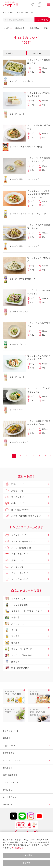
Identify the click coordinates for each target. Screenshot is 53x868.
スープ (10, 630)
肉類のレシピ (13, 503)
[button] (50, 731)
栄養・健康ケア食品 (16, 668)
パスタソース (13, 624)
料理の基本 (34, 28)
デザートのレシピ (15, 573)
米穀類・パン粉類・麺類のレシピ (22, 516)
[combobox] (26, 20)
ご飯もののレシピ (15, 554)
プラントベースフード (17, 649)
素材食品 (11, 636)
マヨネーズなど (14, 598)
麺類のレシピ (13, 560)
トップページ (8, 13)
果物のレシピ (13, 491)
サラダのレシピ (14, 535)
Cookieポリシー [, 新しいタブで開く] (19, 850)
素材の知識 (20, 28)
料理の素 (11, 617)
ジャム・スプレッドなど (18, 655)
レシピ (8, 28)
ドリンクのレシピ (15, 579)
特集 (46, 28)
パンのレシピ (13, 566)
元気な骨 (11, 661)
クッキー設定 (26, 858)
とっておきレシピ (22, 13)
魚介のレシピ (13, 497)
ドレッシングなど (15, 605)
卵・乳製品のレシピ (16, 509)
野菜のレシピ (13, 484)
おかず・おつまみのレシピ (19, 541)
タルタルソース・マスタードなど (22, 611)
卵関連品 (11, 643)
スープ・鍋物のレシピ (17, 548)
